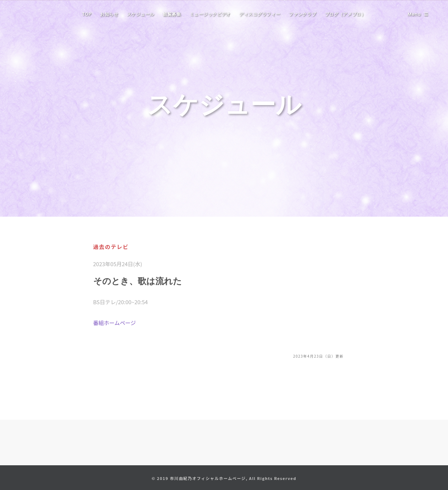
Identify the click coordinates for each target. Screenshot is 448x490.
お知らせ (109, 14)
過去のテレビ (111, 247)
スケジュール (141, 14)
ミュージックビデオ (210, 14)
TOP (87, 14)
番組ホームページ (115, 323)
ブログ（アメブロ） (345, 14)
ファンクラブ (302, 14)
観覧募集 (172, 14)
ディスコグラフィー (260, 14)
